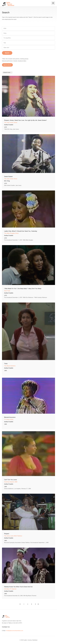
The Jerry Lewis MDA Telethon (13, 536)
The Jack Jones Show (11, 123)
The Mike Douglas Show (11, 233)
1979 (6, 127)
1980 (6, 371)
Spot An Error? (7, 65)
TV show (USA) (9, 419)
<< (20, 604)
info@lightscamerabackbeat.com (15, 631)
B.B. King (7, 181)
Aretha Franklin (9, 125)
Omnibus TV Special (10, 589)
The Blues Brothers (10, 366)
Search (7, 53)
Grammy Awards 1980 (11, 482)
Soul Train (7, 291)
